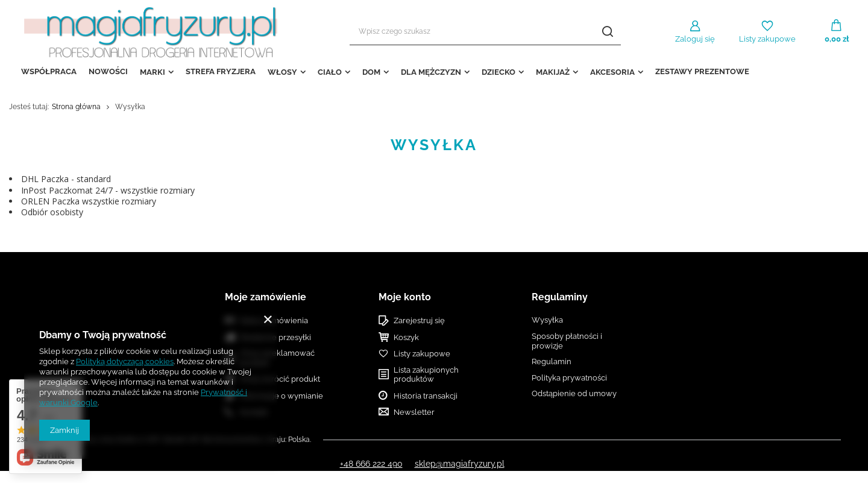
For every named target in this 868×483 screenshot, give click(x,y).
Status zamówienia (274, 320)
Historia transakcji (426, 396)
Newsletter (414, 412)
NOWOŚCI (108, 71)
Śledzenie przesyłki (275, 337)
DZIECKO (498, 72)
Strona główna (76, 107)
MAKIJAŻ (553, 72)
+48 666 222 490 (371, 464)
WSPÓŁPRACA (49, 71)
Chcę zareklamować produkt (277, 358)
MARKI (153, 72)
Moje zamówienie (266, 297)
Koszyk (406, 337)
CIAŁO (330, 72)
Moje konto (405, 297)
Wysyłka (547, 320)
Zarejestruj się (419, 320)
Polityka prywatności (569, 378)
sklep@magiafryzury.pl (460, 464)
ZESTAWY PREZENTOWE (702, 71)
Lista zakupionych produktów (426, 375)
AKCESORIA (612, 72)
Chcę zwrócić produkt (280, 379)
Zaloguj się (695, 39)
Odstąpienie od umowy (574, 393)
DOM (371, 72)
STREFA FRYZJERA (221, 71)
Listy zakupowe (767, 39)
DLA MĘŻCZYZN (431, 72)
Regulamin (552, 361)
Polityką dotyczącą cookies (125, 361)
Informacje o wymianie (281, 396)
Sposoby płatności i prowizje (567, 341)
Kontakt (254, 412)
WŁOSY (282, 72)
